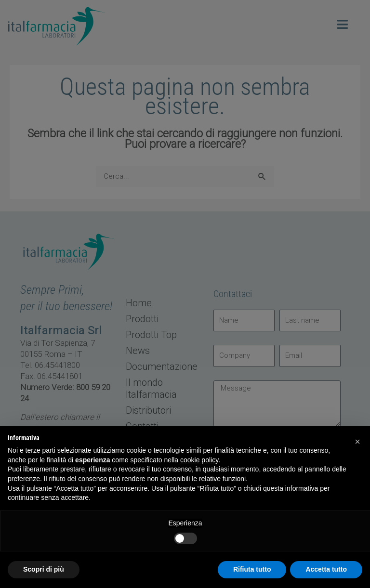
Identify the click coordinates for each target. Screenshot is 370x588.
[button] (357, 442)
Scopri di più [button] (44, 569)
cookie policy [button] (199, 460)
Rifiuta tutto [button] (252, 569)
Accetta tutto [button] (326, 569)
